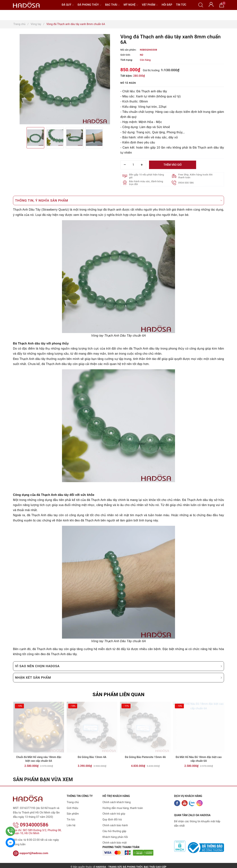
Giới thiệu (72, 809)
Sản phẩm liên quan (119, 694)
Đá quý (68, 5)
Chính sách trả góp (114, 814)
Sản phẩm (73, 814)
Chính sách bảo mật (115, 843)
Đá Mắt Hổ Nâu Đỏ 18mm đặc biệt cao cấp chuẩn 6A (199, 759)
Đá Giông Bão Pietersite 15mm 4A (145, 758)
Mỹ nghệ (131, 5)
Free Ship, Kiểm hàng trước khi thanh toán (195, 176)
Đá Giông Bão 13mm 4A (92, 758)
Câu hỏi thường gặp (114, 832)
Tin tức (181, 5)
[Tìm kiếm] (201, 5)
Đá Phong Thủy (89, 5)
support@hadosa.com (31, 849)
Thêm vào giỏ (173, 165)
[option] (65, 79)
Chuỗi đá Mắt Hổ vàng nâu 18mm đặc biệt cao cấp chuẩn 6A (39, 759)
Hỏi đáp (167, 5)
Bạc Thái (112, 5)
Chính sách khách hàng (117, 803)
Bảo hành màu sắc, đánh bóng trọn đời (146, 183)
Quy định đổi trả (112, 820)
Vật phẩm (150, 5)
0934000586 (31, 820)
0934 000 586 (186, 183)
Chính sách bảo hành (115, 826)
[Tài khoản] (211, 4)
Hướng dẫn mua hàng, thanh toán (123, 809)
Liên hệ (71, 826)
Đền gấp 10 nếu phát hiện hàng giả (147, 176)
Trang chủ (73, 803)
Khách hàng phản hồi (115, 838)
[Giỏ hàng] (222, 5)
